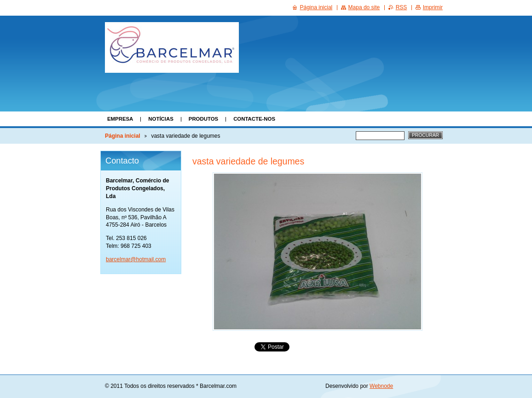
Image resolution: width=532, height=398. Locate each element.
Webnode (381, 386)
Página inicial (123, 136)
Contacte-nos (254, 119)
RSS (402, 7)
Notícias (161, 119)
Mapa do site (364, 7)
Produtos (203, 119)
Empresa (120, 119)
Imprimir (433, 7)
